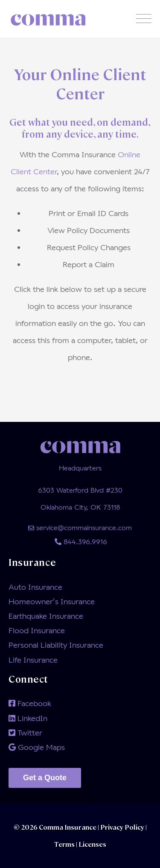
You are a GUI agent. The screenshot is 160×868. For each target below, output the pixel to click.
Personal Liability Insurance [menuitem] (56, 645)
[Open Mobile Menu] (144, 19)
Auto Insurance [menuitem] (35, 587)
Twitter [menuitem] (25, 732)
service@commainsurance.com (80, 527)
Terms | (66, 844)
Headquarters (80, 468)
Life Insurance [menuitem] (33, 660)
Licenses (92, 844)
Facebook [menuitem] (30, 703)
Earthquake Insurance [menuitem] (46, 616)
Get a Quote (45, 778)
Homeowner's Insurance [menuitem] (52, 601)
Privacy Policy (123, 827)
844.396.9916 (80, 541)
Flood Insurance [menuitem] (37, 630)
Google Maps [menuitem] (37, 747)
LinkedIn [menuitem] (28, 718)
